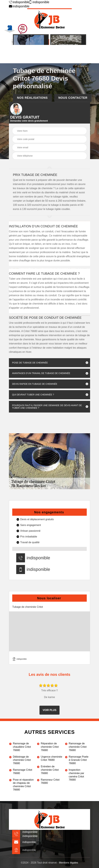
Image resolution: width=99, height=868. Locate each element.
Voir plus (49, 710)
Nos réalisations (32, 98)
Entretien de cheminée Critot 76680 (50, 770)
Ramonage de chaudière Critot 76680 (22, 747)
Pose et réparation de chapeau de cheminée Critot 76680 (23, 785)
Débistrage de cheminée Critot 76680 (22, 760)
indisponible (18, 2)
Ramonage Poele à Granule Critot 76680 (79, 760)
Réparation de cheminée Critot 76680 (50, 747)
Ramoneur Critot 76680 (50, 781)
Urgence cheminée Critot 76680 (51, 758)
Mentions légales (69, 863)
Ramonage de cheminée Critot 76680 (78, 747)
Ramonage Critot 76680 (23, 772)
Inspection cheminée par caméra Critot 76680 (76, 775)
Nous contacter (73, 98)
